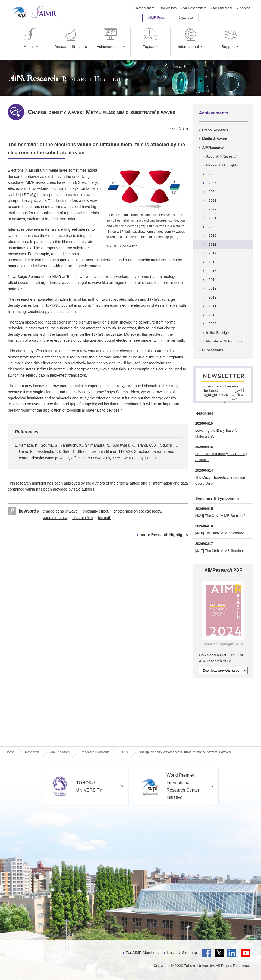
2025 (213, 183)
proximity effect (95, 511)
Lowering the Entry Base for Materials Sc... (217, 433)
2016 (213, 262)
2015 (213, 271)
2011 (213, 306)
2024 (213, 192)
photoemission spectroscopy (137, 511)
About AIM (222, 156)
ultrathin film (82, 518)
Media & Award (215, 139)
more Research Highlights (165, 535)
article (152, 458)
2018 (213, 244)
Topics (150, 38)
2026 (213, 174)
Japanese (186, 18)
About (31, 38)
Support (230, 38)
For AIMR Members (142, 953)
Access (245, 8)
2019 (213, 236)
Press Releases (215, 130)
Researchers (145, 8)
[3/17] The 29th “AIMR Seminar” (220, 551)
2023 (213, 201)
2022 (213, 209)
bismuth (104, 518)
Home (10, 752)
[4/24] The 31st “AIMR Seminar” (220, 516)
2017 (213, 253)
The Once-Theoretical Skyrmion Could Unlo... (220, 480)
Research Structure (71, 38)
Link (170, 953)
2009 (213, 324)
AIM (213, 148)
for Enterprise (223, 8)
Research (32, 752)
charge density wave (60, 511)
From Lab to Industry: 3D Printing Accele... (221, 457)
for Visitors (169, 8)
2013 (213, 288)
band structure (55, 518)
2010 (213, 315)
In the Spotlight (218, 333)
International (188, 38)
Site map (189, 953)
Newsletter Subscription (225, 341)
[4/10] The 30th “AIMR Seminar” (220, 533)
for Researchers (195, 8)
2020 (213, 227)
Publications (213, 350)
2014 (213, 280)
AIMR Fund (156, 18)
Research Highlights (222, 165)
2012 (213, 297)
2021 (213, 218)
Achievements (109, 38)
